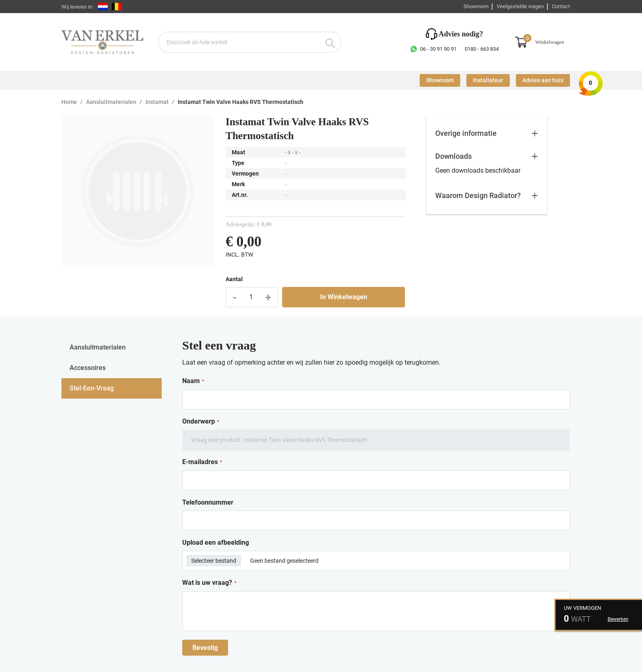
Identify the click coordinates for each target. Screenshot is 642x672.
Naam (193, 381)
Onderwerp (201, 422)
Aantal (234, 279)
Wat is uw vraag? (209, 583)
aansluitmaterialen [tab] (98, 347)
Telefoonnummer (208, 503)
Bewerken (618, 619)
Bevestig (205, 648)
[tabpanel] (376, 496)
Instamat (157, 102)
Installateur (488, 80)
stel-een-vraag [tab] (92, 388)
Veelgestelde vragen (520, 6)
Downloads (453, 156)
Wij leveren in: (77, 7)
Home (69, 102)
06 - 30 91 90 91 (438, 49)
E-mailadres (202, 462)
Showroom (476, 6)
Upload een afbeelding (216, 543)
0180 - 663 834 (482, 49)
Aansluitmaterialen (111, 102)
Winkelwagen (550, 42)
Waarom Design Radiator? (478, 195)
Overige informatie (466, 133)
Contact (561, 6)
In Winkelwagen (344, 297)
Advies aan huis (543, 80)
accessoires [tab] (88, 368)
